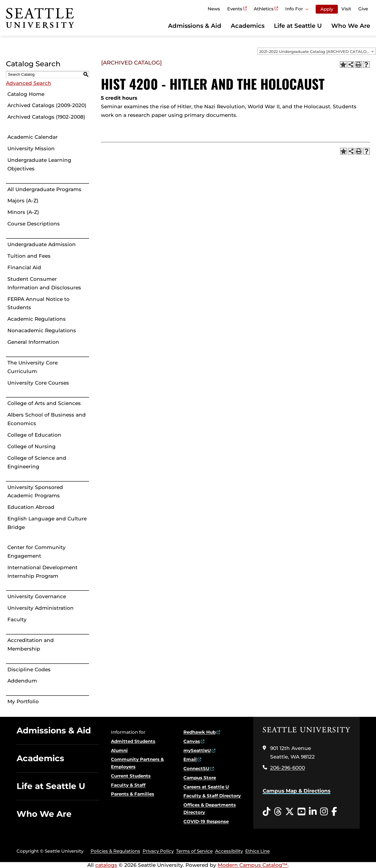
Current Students (131, 776)
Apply (327, 9)
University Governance (37, 596)
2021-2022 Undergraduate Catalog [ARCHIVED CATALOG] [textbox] (315, 51)
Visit (346, 9)
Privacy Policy (158, 851)
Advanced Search (29, 83)
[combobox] (317, 51)
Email (190, 759)
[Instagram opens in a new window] (324, 812)
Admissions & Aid (195, 26)
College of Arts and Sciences (44, 403)
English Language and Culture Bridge (47, 523)
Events (235, 9)
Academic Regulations (37, 319)
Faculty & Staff (128, 785)
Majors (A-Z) (23, 201)
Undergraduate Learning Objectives (39, 164)
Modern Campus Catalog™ (253, 865)
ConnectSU (196, 768)
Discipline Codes (29, 669)
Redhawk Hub (200, 732)
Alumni (119, 750)
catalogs (106, 865)
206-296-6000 (288, 768)
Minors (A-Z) (23, 212)
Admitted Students (133, 741)
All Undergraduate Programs (44, 189)
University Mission (31, 149)
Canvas (192, 741)
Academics (248, 26)
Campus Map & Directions (297, 791)
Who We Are (351, 26)
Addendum (22, 681)
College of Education (34, 435)
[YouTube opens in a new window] (301, 812)
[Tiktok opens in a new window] (267, 812)
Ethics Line (258, 851)
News (214, 9)
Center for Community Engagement (37, 552)
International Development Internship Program (42, 572)
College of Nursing (32, 446)
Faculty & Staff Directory (212, 796)
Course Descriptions (34, 224)
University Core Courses (38, 383)
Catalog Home (26, 94)
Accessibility (229, 851)
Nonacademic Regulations (42, 330)
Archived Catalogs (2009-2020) (47, 105)
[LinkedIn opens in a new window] (313, 812)
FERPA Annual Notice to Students (38, 303)
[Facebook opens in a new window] (334, 812)
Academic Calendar (33, 137)
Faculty (17, 619)
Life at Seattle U (298, 26)
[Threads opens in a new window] (278, 812)
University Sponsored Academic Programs (35, 492)
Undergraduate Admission (42, 244)
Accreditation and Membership (31, 644)
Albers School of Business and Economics (47, 419)
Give (363, 9)
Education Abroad (31, 507)
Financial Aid (24, 267)
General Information (33, 342)
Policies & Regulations (115, 851)
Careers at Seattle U (206, 787)
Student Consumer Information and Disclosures (44, 283)
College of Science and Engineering (37, 462)
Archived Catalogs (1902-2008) (46, 117)
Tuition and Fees (29, 256)
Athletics (264, 9)
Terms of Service (194, 851)
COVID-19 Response (206, 821)
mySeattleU (197, 750)
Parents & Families (133, 794)
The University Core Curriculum (33, 367)
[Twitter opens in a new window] (290, 812)
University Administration (41, 608)
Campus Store (200, 778)
